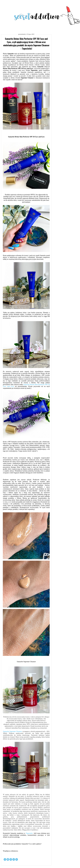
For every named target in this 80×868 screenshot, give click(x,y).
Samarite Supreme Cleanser (12, 731)
